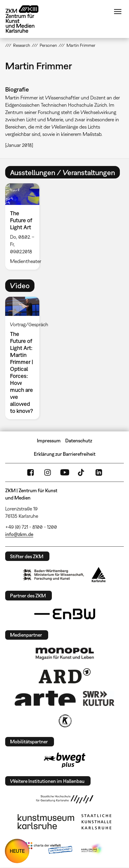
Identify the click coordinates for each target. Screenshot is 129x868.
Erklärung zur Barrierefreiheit (65, 454)
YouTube (65, 472)
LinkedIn (99, 472)
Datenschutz (79, 441)
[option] (25, 226)
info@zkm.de (19, 534)
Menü (118, 12)
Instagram (48, 472)
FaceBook (30, 472)
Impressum (49, 441)
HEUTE (17, 851)
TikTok (82, 472)
